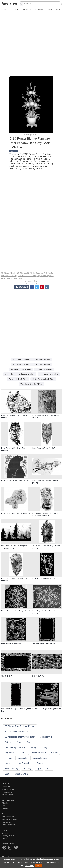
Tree (49, 769)
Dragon (35, 747)
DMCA (5, 839)
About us (6, 803)
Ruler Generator (8, 825)
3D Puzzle (39, 10)
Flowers (8, 758)
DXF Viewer (7, 822)
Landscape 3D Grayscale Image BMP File (47, 709)
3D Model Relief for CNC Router (40, 273)
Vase (7, 774)
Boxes (49, 10)
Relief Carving (6, 278)
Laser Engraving (24, 763)
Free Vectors (7, 792)
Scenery (27, 769)
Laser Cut (6, 10)
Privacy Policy (8, 836)
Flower (54, 753)
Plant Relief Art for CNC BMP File (44, 578)
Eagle (46, 747)
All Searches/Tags (9, 795)
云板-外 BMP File (7, 676)
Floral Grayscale (38, 753)
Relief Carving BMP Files (43, 379)
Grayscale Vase (40, 758)
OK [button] (38, 866)
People (40, 763)
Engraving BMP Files (49, 374)
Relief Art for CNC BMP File (11, 643)
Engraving (41, 276)
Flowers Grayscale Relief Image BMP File (16, 611)
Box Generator (8, 817)
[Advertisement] (31, 44)
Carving (14, 276)
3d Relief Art (6, 276)
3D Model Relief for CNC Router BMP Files (31, 364)
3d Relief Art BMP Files (21, 369)
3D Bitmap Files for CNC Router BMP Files (31, 360)
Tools (16, 10)
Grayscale (49, 276)
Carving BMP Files (44, 369)
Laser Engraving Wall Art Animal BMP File (16, 513)
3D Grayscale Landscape (17, 732)
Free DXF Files (8, 789)
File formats (26, 10)
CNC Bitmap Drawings (27, 276)
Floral (22, 753)
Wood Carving (18, 278)
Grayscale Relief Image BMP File (44, 643)
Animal (8, 742)
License (5, 833)
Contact (5, 808)
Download (22, 287)
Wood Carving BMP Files (31, 384)
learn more (29, 866)
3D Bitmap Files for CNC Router (14, 273)
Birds (19, 742)
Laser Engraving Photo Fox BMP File (45, 448)
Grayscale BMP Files (18, 379)
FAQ (4, 806)
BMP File (14, 151)
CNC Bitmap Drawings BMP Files (20, 374)
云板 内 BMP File (38, 676)
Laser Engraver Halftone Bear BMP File (15, 481)
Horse (8, 763)
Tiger (39, 769)
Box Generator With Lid (11, 819)
